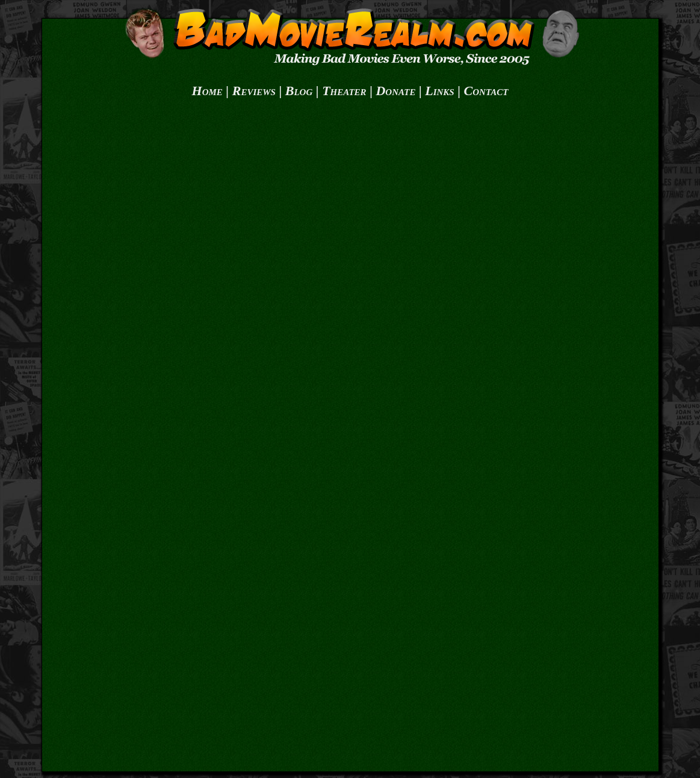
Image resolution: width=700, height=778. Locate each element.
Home (207, 91)
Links (439, 91)
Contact (486, 91)
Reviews (254, 91)
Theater (344, 91)
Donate (395, 91)
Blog (299, 91)
